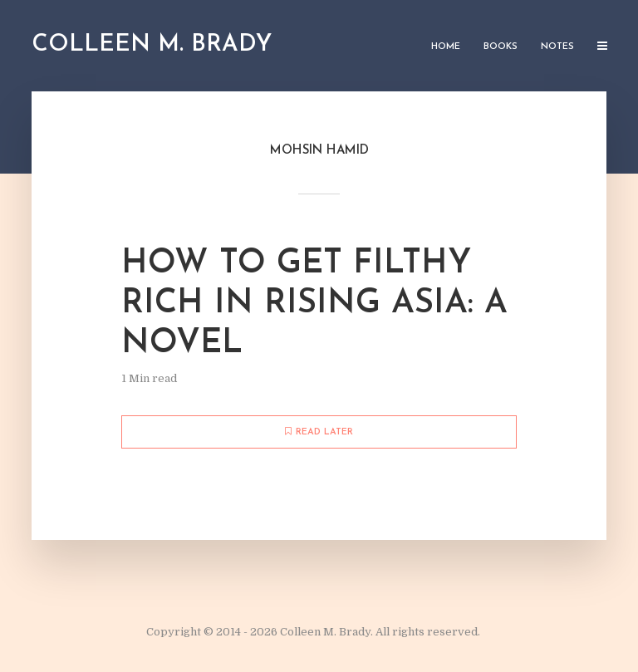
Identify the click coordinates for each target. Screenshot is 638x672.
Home (446, 47)
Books (501, 47)
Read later (319, 432)
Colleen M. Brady (152, 45)
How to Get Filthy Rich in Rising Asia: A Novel (314, 304)
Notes (557, 47)
